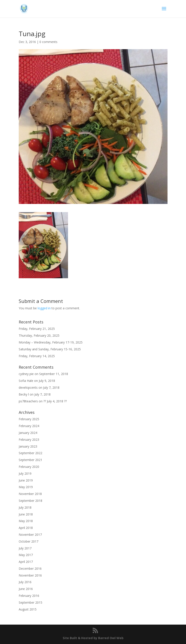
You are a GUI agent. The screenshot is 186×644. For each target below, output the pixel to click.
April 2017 (26, 562)
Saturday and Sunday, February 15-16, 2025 (50, 349)
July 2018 (25, 507)
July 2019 (25, 473)
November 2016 (30, 575)
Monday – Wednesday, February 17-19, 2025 (51, 342)
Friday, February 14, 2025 (37, 356)
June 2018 (26, 514)
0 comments (48, 42)
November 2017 (30, 535)
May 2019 (26, 487)
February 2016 (29, 596)
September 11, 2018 (54, 374)
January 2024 (28, 433)
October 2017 (29, 541)
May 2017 (26, 555)
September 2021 (30, 460)
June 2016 (26, 589)
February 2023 (29, 440)
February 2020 (29, 467)
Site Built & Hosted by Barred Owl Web (93, 638)
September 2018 (30, 501)
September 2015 (30, 602)
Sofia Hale (26, 381)
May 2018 (26, 521)
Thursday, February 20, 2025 (39, 335)
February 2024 (29, 426)
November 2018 (30, 494)
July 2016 (25, 582)
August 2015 (28, 609)
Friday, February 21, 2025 (37, 329)
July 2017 (25, 548)
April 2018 (26, 528)
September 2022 (30, 453)
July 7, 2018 (51, 387)
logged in (44, 308)
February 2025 (29, 419)
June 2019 (26, 480)
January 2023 (28, 446)
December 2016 (30, 568)
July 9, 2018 (47, 381)
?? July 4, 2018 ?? (55, 401)
